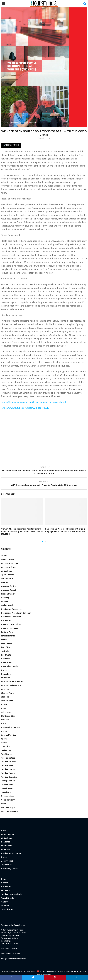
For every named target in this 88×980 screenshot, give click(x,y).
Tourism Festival (8, 769)
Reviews (5, 731)
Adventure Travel (9, 567)
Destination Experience (11, 609)
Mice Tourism (7, 701)
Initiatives (6, 678)
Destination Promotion (11, 617)
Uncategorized (8, 796)
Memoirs (5, 697)
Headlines (6, 659)
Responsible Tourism (10, 727)
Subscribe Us (7, 909)
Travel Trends (7, 788)
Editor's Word (7, 632)
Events (4, 640)
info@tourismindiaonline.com (14, 959)
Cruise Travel (7, 605)
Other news (6, 712)
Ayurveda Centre (8, 586)
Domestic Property (10, 628)
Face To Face (7, 643)
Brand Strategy (8, 594)
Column (5, 602)
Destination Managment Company (16, 613)
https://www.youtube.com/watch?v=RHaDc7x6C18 (25, 408)
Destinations (7, 621)
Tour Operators (8, 758)
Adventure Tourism (10, 563)
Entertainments (8, 636)
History (4, 883)
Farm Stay (6, 647)
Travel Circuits (8, 898)
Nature (4, 705)
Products (5, 720)
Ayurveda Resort (9, 590)
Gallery (4, 902)
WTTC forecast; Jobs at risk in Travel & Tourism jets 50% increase (44, 485)
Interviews (6, 689)
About (4, 556)
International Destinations (13, 682)
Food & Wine (7, 655)
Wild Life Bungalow (10, 811)
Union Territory (8, 800)
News (4, 708)
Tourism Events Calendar (12, 894)
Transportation (8, 781)
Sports (4, 739)
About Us (5, 906)
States (4, 743)
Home (4, 879)
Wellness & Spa (8, 808)
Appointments (8, 575)
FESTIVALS (6, 890)
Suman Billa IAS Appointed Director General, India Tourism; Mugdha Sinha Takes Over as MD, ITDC (22, 531)
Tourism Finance (8, 773)
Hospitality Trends (9, 666)
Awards (4, 582)
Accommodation (8, 560)
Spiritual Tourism (9, 735)
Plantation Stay (8, 716)
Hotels (4, 670)
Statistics (5, 746)
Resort (4, 724)
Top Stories (6, 754)
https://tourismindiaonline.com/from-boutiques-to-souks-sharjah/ (34, 402)
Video (4, 804)
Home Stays (6, 663)
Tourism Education (9, 762)
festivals (5, 651)
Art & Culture (7, 579)
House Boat (6, 674)
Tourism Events (8, 766)
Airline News (7, 571)
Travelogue (6, 792)
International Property (11, 685)
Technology (6, 750)
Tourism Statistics (9, 777)
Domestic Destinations (11, 624)
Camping (5, 598)
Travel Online (7, 785)
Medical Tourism (8, 693)
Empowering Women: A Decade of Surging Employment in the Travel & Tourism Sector (66, 530)
